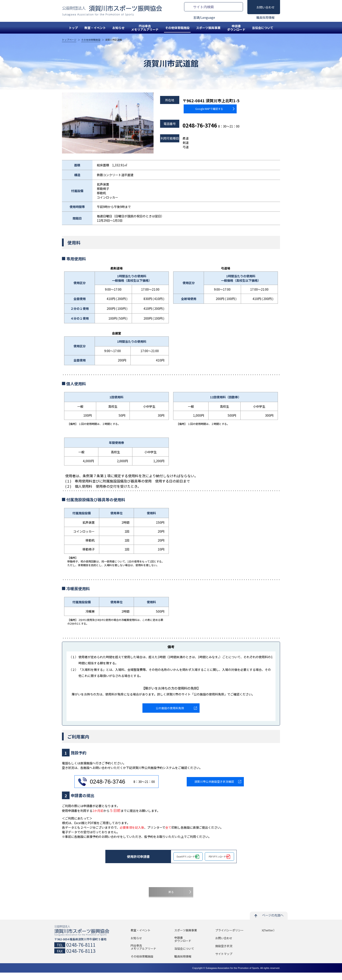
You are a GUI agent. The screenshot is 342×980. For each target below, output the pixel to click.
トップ (73, 28)
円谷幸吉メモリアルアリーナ (145, 28)
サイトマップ (224, 961)
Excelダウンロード (186, 860)
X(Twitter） (269, 938)
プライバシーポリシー (229, 938)
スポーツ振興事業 (208, 28)
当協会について (263, 28)
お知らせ (118, 28)
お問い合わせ (265, 7)
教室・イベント (95, 28)
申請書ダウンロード (236, 28)
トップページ (69, 40)
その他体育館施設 (177, 28)
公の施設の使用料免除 (170, 710)
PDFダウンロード (217, 860)
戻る (171, 897)
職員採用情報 (265, 17)
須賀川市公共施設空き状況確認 (214, 785)
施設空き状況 (224, 953)
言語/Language (204, 17)
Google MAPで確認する (201, 108)
